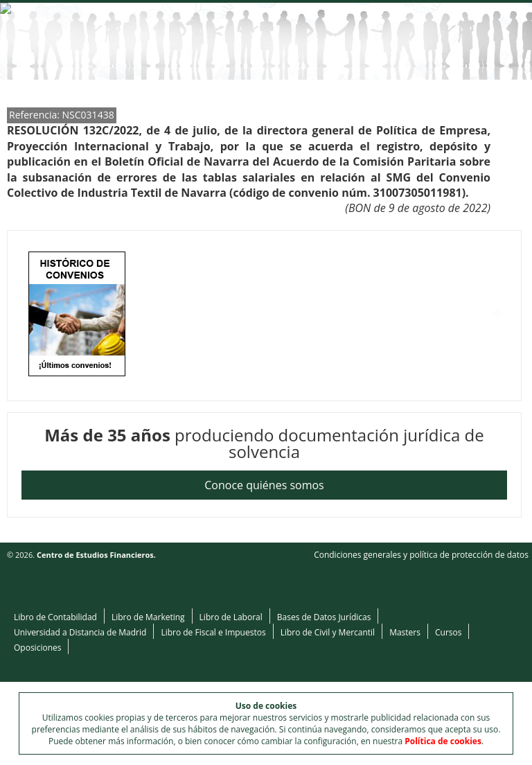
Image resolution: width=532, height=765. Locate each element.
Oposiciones (37, 648)
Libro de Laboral (231, 617)
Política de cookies (443, 741)
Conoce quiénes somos (264, 485)
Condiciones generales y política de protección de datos (421, 555)
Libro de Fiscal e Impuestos (213, 632)
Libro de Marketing (148, 617)
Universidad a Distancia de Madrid (80, 632)
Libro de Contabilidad (55, 617)
